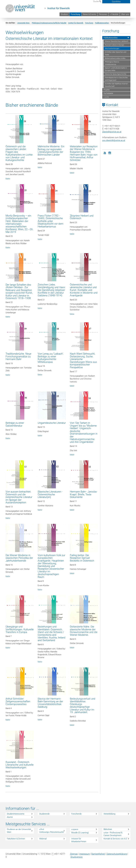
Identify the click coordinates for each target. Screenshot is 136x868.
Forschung (75, 14)
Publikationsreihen (102, 23)
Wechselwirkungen (112, 48)
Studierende (44, 814)
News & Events (90, 14)
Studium (64, 14)
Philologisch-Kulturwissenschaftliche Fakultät (49, 23)
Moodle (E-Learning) (80, 833)
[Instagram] (110, 153)
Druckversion (77, 857)
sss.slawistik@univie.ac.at (114, 140)
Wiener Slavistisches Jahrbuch (117, 41)
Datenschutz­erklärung (117, 854)
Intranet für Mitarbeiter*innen (79, 840)
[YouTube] (105, 153)
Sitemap (74, 854)
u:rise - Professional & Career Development (113, 834)
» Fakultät (114, 14)
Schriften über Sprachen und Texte (116, 53)
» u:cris (106, 97)
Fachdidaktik (108, 93)
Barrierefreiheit (98, 854)
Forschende (76, 814)
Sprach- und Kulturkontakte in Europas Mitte (116, 69)
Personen (103, 14)
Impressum (85, 854)
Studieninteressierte (16, 814)
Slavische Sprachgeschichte (116, 74)
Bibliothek (108, 829)
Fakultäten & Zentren (16, 839)
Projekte (107, 90)
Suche (97, 1)
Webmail (43, 839)
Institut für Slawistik (59, 8)
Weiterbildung (109, 814)
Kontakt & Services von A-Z (115, 839)
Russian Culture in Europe (114, 45)
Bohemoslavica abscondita (115, 58)
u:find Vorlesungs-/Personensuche (51, 831)
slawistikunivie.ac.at (112, 132)
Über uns (125, 14)
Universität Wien (24, 23)
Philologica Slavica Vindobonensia (112, 63)
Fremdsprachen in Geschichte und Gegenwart (116, 79)
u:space (75, 829)
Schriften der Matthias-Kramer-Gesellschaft (117, 85)
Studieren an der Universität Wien (19, 831)
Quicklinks (116, 2)
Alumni (10, 817)
